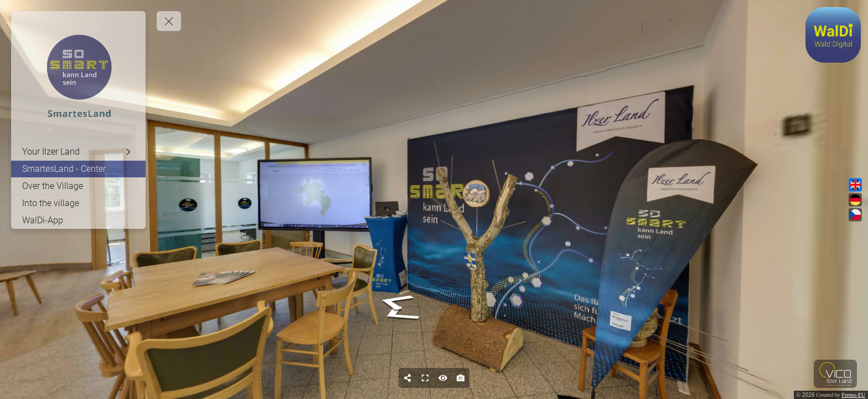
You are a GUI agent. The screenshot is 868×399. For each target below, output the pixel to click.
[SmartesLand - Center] (78, 169)
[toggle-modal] (833, 35)
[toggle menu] (169, 21)
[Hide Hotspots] (443, 378)
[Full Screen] (425, 378)
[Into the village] (78, 203)
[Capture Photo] (461, 378)
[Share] (407, 378)
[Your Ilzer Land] (78, 152)
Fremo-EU (853, 395)
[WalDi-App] (78, 221)
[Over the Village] (78, 186)
